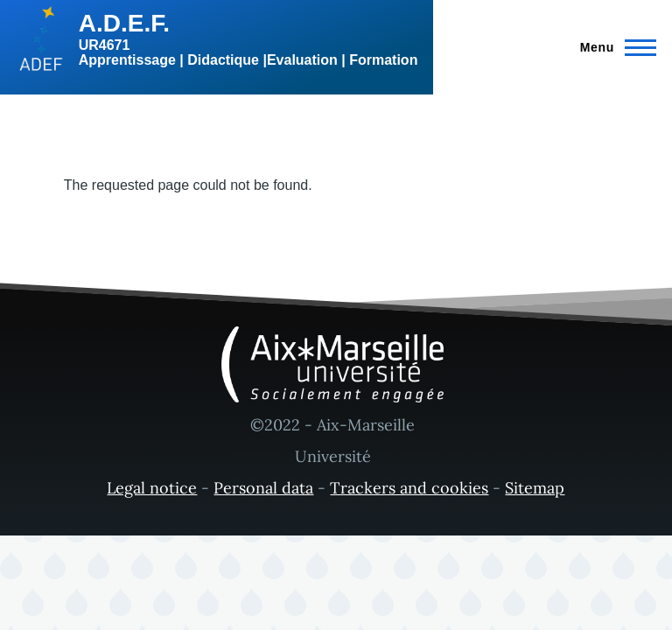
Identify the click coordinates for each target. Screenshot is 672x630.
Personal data (263, 488)
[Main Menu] (613, 47)
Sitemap (535, 488)
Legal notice (152, 488)
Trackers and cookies (409, 488)
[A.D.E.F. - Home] (217, 39)
